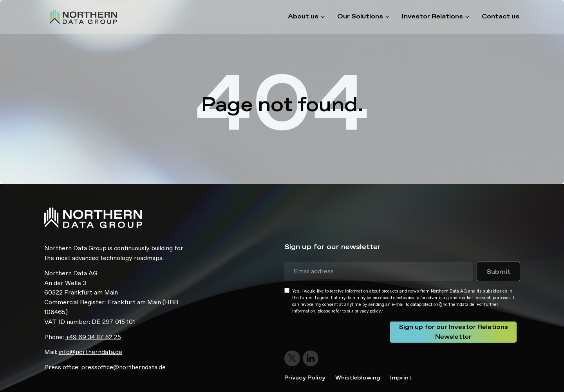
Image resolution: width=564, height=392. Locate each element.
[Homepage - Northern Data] (83, 17)
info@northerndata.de (90, 352)
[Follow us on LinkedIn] (311, 358)
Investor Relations (432, 17)
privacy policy (368, 311)
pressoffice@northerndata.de (123, 367)
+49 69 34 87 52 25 (93, 337)
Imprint (401, 378)
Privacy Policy (305, 378)
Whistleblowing (358, 378)
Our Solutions (360, 17)
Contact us (501, 17)
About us (303, 17)
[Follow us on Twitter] (293, 358)
